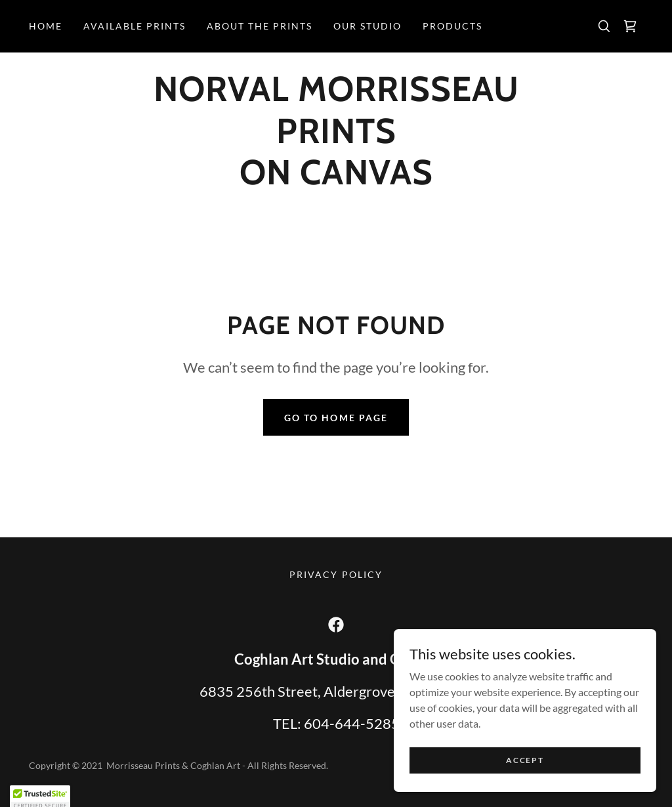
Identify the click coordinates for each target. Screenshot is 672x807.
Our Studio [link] (367, 26)
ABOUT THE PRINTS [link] (260, 26)
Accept (525, 769)
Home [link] (46, 26)
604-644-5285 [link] (352, 723)
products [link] (452, 26)
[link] (630, 26)
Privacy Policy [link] (336, 574)
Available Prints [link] (135, 26)
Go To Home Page (336, 418)
